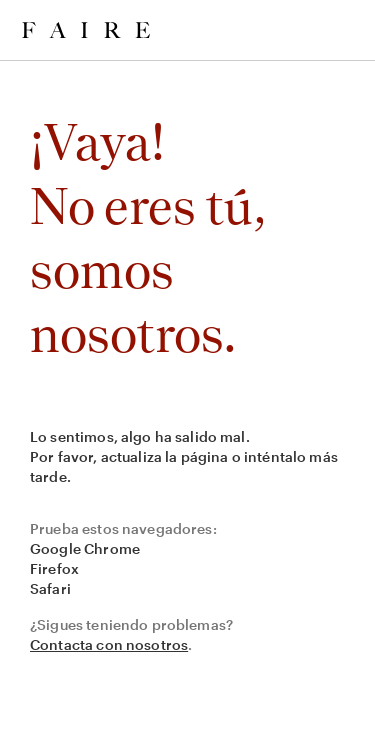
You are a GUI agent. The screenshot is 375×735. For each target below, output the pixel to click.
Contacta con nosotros (109, 644)
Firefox (54, 568)
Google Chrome (85, 548)
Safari (50, 588)
